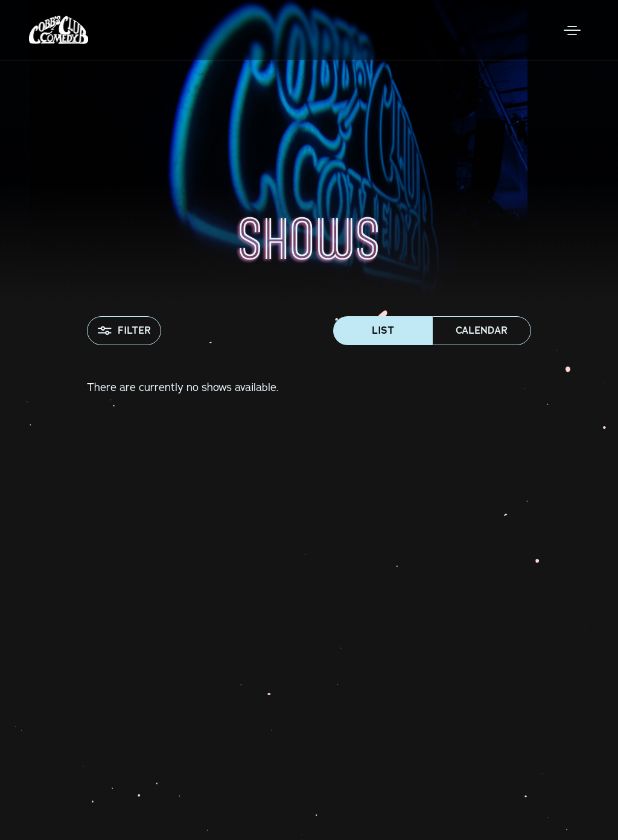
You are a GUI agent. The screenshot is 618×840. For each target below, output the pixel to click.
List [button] (383, 330)
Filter (124, 331)
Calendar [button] (482, 330)
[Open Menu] (572, 30)
